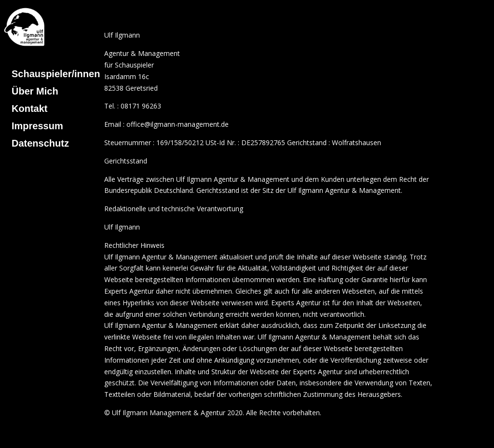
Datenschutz (40, 143)
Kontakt (29, 109)
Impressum (37, 126)
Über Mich (35, 91)
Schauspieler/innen (56, 74)
